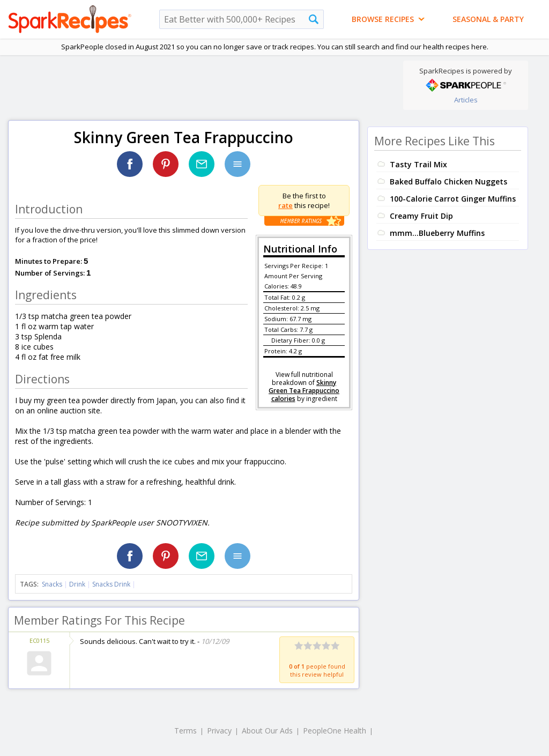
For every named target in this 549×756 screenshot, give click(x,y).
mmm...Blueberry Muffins (437, 233)
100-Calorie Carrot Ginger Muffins (453, 199)
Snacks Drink (111, 584)
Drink (77, 584)
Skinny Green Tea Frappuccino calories (304, 391)
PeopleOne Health (335, 731)
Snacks (52, 584)
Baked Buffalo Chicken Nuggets (448, 181)
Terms (186, 731)
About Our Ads (267, 731)
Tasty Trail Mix (418, 164)
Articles (466, 100)
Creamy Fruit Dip (421, 216)
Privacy (219, 731)
